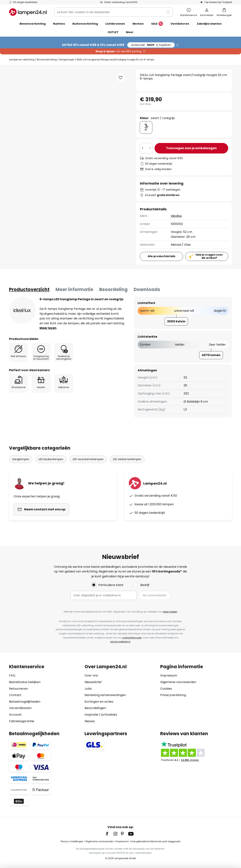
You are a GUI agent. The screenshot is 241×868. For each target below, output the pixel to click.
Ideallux (176, 216)
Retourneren (18, 689)
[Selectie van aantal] (146, 148)
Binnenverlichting (47, 60)
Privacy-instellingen (72, 841)
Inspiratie (91, 715)
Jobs (88, 689)
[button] (120, 78)
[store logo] (28, 12)
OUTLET (113, 32)
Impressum (169, 675)
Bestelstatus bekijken (25, 682)
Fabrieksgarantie (22, 721)
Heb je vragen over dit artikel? (209, 256)
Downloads (147, 289)
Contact (15, 695)
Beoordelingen (95, 708)
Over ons (91, 675)
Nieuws (90, 721)
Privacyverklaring (173, 695)
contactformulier (132, 638)
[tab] (29, 290)
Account (15, 715)
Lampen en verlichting (22, 60)
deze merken (170, 612)
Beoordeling (113, 289)
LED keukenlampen (51, 459)
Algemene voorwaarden (178, 682)
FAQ (12, 675)
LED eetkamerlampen (127, 459)
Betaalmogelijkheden (25, 702)
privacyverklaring (120, 642)
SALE (157, 24)
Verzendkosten (20, 708)
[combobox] (114, 12)
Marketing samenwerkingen (105, 695)
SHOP (151, 45)
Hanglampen (67, 60)
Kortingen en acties (99, 702)
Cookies (166, 689)
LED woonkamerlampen (88, 459)
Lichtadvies (109, 715)
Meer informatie (74, 289)
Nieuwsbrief (93, 682)
